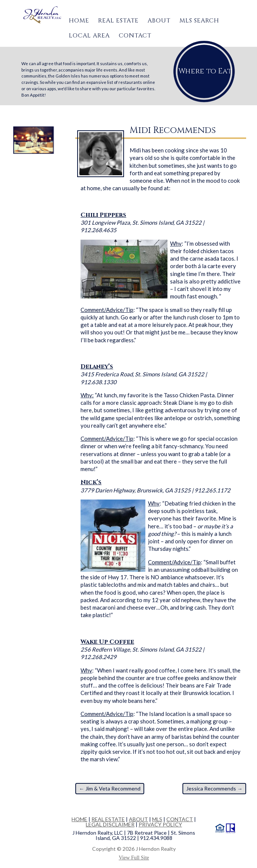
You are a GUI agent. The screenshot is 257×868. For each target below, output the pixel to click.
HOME (79, 819)
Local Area (89, 36)
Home (79, 21)
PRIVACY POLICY (160, 824)
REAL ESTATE (108, 819)
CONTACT (180, 819)
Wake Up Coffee (107, 642)
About (159, 21)
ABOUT (138, 819)
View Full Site (134, 858)
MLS (157, 819)
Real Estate (118, 21)
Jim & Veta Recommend (110, 788)
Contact (135, 36)
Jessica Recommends (214, 788)
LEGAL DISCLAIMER (110, 824)
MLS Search (199, 21)
